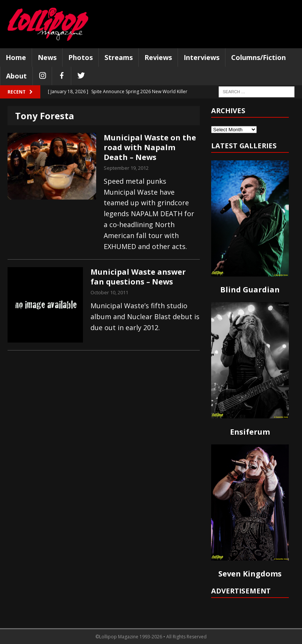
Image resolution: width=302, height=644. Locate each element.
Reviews (158, 57)
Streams (119, 57)
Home (16, 57)
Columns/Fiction (258, 57)
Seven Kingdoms (250, 574)
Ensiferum (250, 432)
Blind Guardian (250, 290)
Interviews (202, 57)
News (47, 57)
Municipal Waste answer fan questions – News (138, 277)
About (16, 76)
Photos (80, 57)
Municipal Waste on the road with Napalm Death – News (150, 147)
